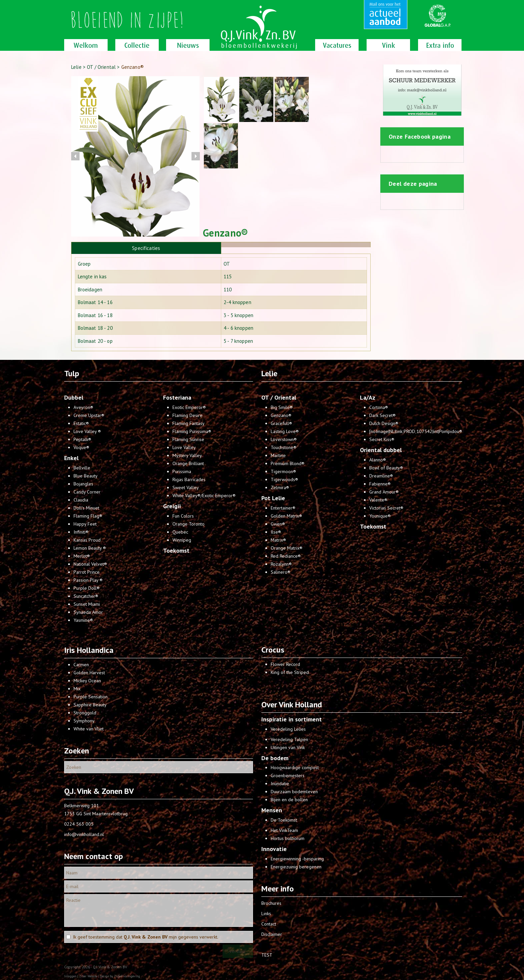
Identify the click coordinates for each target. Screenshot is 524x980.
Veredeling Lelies (288, 729)
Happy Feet (85, 524)
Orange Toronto (188, 524)
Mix (77, 689)
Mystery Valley (187, 455)
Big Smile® (282, 407)
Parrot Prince (87, 572)
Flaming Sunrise (188, 439)
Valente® (378, 500)
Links (266, 914)
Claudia (81, 500)
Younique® (380, 516)
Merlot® (82, 556)
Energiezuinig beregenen (296, 867)
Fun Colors (183, 516)
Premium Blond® (288, 463)
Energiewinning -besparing (297, 859)
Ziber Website (88, 976)
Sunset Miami (87, 604)
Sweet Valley (186, 487)
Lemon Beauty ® (90, 548)
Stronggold (85, 713)
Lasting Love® (285, 431)
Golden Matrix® (286, 516)
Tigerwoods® (284, 479)
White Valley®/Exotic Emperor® (204, 496)
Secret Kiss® (382, 439)
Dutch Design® (384, 423)
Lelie (76, 67)
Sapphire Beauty (90, 705)
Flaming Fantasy (188, 423)
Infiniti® (81, 532)
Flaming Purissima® (192, 431)
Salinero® (281, 572)
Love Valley (184, 447)
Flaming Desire (187, 415)
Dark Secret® (382, 415)
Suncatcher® (86, 596)
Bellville (82, 468)
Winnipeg (182, 540)
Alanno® (378, 460)
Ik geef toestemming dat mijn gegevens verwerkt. (146, 937)
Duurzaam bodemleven (294, 792)
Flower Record (285, 664)
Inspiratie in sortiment (292, 719)
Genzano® (281, 415)
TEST (267, 955)
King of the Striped (290, 672)
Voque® (81, 447)
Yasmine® (83, 620)
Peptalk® (82, 439)
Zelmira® (280, 487)
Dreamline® (381, 476)
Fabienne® (380, 484)
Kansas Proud (87, 540)
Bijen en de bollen (289, 800)
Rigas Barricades (189, 479)
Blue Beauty (86, 476)
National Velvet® (90, 564)
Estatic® (81, 423)
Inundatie (280, 784)
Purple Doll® (87, 588)
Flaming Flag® (88, 516)
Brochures (271, 903)
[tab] (146, 248)
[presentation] (296, 245)
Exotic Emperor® (189, 407)
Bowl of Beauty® (386, 468)
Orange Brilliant (188, 463)
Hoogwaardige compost (295, 767)
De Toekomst (284, 820)
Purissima (182, 471)
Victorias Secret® (386, 508)
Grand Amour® (384, 492)
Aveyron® (83, 407)
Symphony (84, 721)
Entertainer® (283, 508)
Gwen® (278, 524)
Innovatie (274, 849)
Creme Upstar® (89, 415)
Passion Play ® (88, 580)
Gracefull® (281, 423)
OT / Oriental (102, 67)
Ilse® (276, 532)
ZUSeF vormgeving (127, 976)
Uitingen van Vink (288, 747)
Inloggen (70, 976)
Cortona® (379, 407)
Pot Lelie (273, 498)
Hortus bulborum (288, 838)
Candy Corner (87, 492)
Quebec (180, 532)
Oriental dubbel (381, 450)
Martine (278, 455)
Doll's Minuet (86, 508)
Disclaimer (272, 934)
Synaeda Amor (88, 612)
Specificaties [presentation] (146, 248)
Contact (269, 924)
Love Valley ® (87, 431)
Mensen (272, 810)
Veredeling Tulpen (289, 739)
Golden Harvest (89, 673)
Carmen (81, 665)
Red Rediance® (286, 556)
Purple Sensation (91, 697)
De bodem (275, 758)
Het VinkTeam (284, 830)
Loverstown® (284, 439)
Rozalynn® (281, 564)
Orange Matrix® (287, 548)
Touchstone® (284, 447)
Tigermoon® (283, 471)
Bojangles (83, 484)
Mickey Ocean (87, 681)
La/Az (368, 397)
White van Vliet (89, 729)
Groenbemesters (288, 776)
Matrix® (278, 540)
